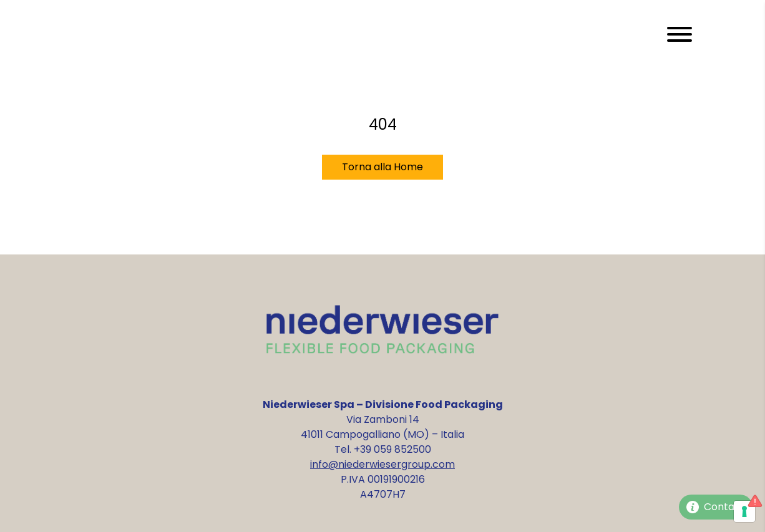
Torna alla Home (382, 167)
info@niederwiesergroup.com (382, 464)
